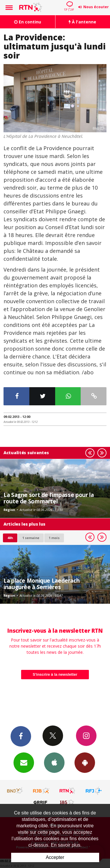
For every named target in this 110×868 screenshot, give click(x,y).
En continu (28, 22)
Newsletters (24, 762)
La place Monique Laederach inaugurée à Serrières (42, 584)
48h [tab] (10, 538)
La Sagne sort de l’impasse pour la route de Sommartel (49, 498)
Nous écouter (96, 7)
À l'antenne (82, 22)
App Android (85, 762)
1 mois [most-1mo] (54, 538)
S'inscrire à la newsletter (55, 674)
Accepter (55, 857)
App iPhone (54, 762)
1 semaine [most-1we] (31, 538)
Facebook (21, 736)
